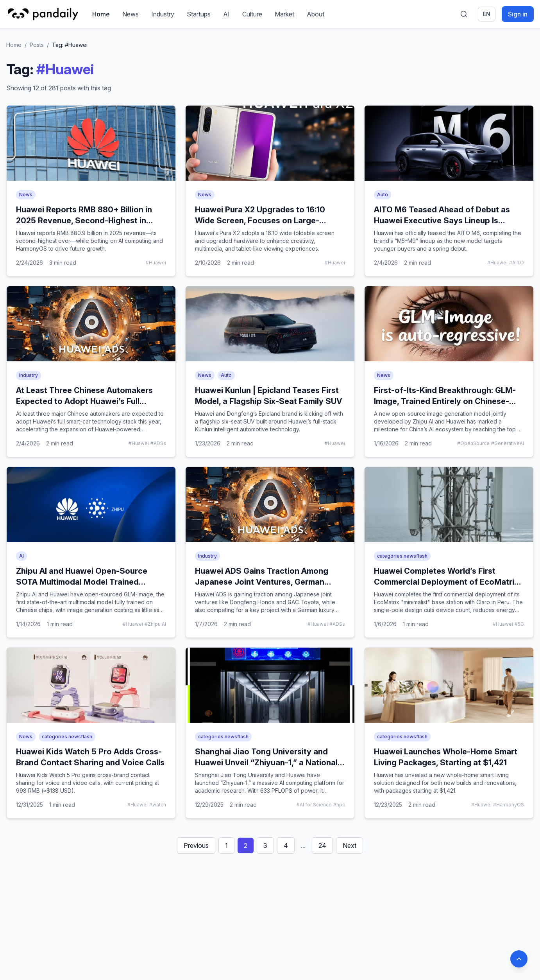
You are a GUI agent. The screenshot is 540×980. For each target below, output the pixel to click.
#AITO (517, 263)
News (131, 14)
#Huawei (156, 263)
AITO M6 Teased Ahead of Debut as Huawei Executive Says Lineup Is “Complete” (442, 221)
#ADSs (158, 443)
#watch (158, 805)
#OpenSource (473, 443)
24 (322, 845)
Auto (383, 195)
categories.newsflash (402, 556)
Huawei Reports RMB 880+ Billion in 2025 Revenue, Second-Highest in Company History (84, 221)
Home (101, 14)
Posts (37, 45)
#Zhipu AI (155, 624)
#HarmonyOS (509, 805)
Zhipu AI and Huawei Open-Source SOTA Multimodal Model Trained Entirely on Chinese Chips (82, 582)
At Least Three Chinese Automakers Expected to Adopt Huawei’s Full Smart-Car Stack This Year (84, 401)
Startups (199, 14)
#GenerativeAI (508, 443)
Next (350, 845)
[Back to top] (519, 959)
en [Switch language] (487, 14)
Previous (196, 845)
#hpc (339, 805)
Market (284, 14)
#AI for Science (314, 805)
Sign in (518, 14)
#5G (519, 624)
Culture (252, 14)
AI (226, 14)
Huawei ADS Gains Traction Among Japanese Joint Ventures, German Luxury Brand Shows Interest (262, 582)
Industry (163, 14)
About (316, 14)
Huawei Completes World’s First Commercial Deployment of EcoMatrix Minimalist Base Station (446, 582)
